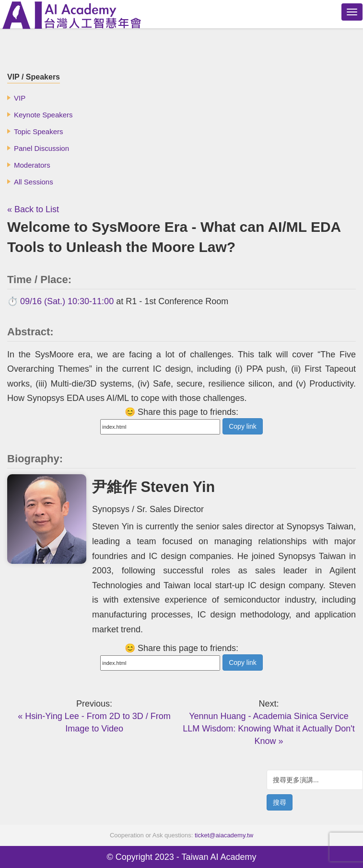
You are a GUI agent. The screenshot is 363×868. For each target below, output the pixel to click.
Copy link (243, 426)
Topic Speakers (39, 131)
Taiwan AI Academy (219, 857)
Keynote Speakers (43, 115)
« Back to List (33, 209)
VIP (20, 98)
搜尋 (280, 802)
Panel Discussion (41, 148)
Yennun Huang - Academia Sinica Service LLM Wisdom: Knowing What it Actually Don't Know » (269, 729)
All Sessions (34, 182)
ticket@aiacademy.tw (224, 835)
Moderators (32, 165)
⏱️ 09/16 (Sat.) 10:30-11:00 (60, 301)
